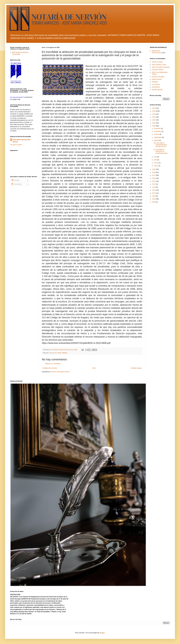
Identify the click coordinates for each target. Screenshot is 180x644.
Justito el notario (157, 62)
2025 (154, 111)
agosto (156, 140)
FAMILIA (65, 353)
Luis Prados (156, 84)
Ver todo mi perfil (16, 145)
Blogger (102, 633)
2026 (154, 108)
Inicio (94, 368)
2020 (154, 126)
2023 (154, 117)
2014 (154, 184)
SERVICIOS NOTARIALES (156, 52)
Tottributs (155, 82)
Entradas (16, 180)
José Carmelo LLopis (159, 65)
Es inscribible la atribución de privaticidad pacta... (161, 151)
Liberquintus (156, 87)
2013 (154, 187)
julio (156, 157)
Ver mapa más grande (16, 97)
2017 (154, 175)
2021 (154, 123)
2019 (154, 169)
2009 (154, 199)
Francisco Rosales (158, 77)
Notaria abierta (157, 79)
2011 (154, 193)
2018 (154, 172)
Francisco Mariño (158, 70)
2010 (154, 196)
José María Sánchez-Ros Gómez (22, 141)
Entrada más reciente (50, 368)
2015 (154, 181)
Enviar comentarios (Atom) (60, 372)
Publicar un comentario (53, 364)
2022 (154, 120)
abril (156, 160)
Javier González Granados (161, 67)
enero (156, 166)
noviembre (158, 131)
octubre (157, 134)
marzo (156, 163)
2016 (154, 178)
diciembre (157, 129)
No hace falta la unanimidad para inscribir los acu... (160, 145)
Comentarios (17, 184)
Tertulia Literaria (157, 90)
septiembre (158, 137)
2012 (154, 190)
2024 (154, 114)
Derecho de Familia (55, 353)
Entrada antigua (136, 368)
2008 (154, 202)
